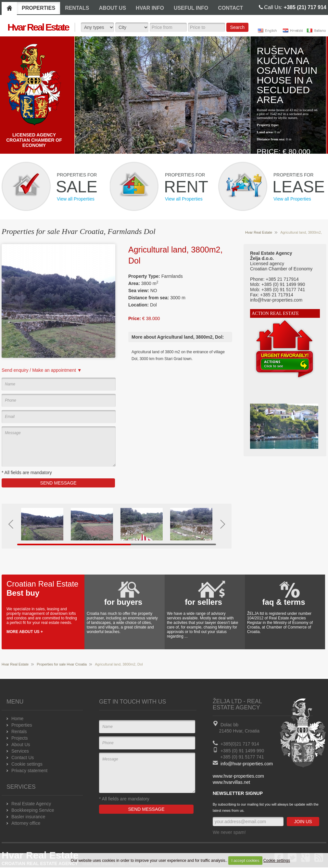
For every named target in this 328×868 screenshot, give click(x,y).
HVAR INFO (150, 8)
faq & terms (284, 602)
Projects (20, 738)
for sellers (203, 602)
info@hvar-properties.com (247, 764)
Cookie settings (277, 861)
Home (17, 719)
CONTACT (230, 8)
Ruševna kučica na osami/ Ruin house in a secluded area (287, 75)
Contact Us (23, 758)
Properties (22, 725)
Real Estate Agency (31, 804)
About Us (21, 745)
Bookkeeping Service (33, 810)
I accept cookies (245, 861)
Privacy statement (29, 771)
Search (237, 27)
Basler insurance (28, 817)
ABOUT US (113, 8)
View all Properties (76, 199)
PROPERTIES (38, 8)
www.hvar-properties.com (238, 776)
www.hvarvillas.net (231, 782)
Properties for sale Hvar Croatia (62, 664)
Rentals (19, 732)
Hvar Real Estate (259, 232)
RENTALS (77, 8)
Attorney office (26, 823)
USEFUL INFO (191, 8)
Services (20, 751)
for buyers (123, 602)
